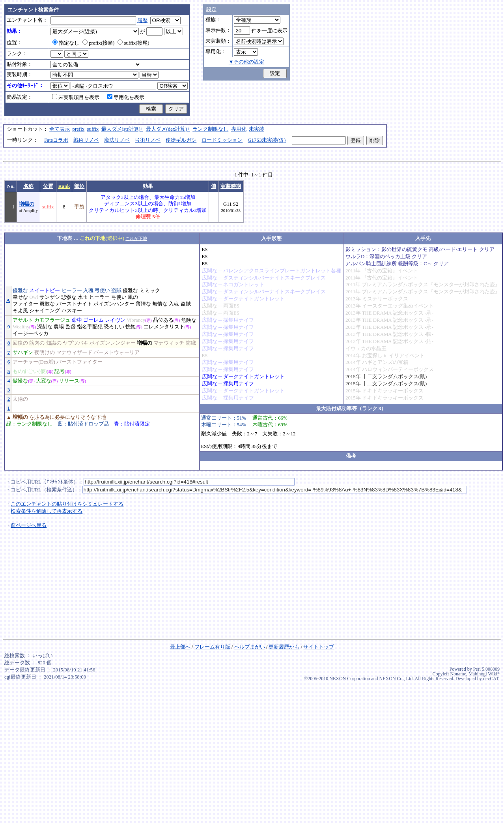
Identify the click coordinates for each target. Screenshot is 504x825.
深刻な (45, 327)
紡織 (191, 343)
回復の (20, 343)
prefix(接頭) (98, 43)
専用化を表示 (126, 97)
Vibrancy (136, 320)
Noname (458, 674)
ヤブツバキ (76, 343)
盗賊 (116, 291)
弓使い (102, 291)
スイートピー (45, 291)
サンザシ (50, 297)
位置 (48, 186)
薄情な (143, 304)
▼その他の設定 (247, 62)
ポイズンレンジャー (113, 343)
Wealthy (21, 327)
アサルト (23, 320)
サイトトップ (319, 647)
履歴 (142, 21)
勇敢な (47, 304)
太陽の (20, 399)
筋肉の (37, 343)
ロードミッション (222, 140)
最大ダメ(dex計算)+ (168, 129)
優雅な (20, 291)
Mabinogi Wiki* (484, 674)
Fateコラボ (56, 140)
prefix (79, 129)
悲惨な (69, 297)
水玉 (83, 297)
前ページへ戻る (29, 525)
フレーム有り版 (212, 647)
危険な (189, 320)
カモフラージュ (52, 320)
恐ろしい (114, 327)
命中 (77, 320)
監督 (71, 327)
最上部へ (180, 647)
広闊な (210, 271)
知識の (54, 343)
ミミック (150, 291)
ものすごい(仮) (30, 371)
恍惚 (131, 327)
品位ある (163, 320)
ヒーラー (72, 291)
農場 (59, 327)
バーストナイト (74, 304)
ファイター (25, 304)
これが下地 (136, 238)
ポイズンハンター (114, 304)
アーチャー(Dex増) (34, 362)
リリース (69, 381)
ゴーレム (93, 320)
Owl (34, 297)
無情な (160, 304)
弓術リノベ (148, 140)
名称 (28, 186)
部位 (79, 186)
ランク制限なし (210, 129)
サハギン (23, 352)
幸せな (20, 297)
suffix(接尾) (133, 43)
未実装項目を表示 (76, 97)
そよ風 (20, 311)
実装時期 (231, 186)
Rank (64, 186)
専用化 (239, 129)
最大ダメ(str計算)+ (122, 129)
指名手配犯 (90, 327)
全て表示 (60, 129)
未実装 (257, 129)
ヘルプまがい (250, 647)
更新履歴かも (284, 647)
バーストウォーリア (117, 352)
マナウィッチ (169, 343)
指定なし (66, 43)
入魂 (88, 291)
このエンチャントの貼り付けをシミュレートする (67, 504)
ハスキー (72, 311)
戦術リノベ (86, 140)
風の (133, 297)
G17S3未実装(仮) (267, 140)
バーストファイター (79, 362)
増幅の (27, 204)
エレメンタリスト (164, 327)
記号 (60, 371)
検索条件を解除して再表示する (47, 511)
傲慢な (20, 381)
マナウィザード (74, 352)
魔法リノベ (117, 140)
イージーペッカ (31, 334)
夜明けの (45, 352)
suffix (93, 129)
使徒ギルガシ (181, 140)
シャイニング (45, 311)
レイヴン (115, 320)
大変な (44, 381)
